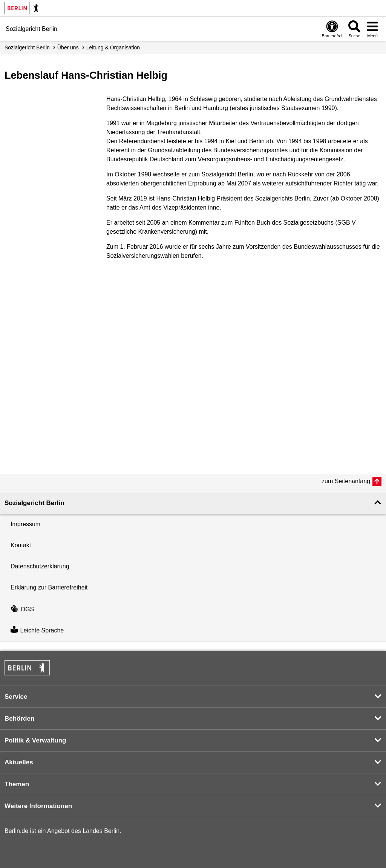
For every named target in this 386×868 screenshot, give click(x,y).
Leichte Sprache (37, 630)
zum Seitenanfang (346, 481)
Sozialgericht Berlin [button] (34, 503)
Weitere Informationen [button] (38, 806)
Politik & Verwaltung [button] (35, 740)
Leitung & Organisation (113, 47)
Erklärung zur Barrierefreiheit (49, 587)
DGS (22, 609)
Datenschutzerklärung (40, 566)
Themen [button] (17, 784)
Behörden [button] (19, 719)
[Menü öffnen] (372, 29)
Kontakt (21, 545)
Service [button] (16, 697)
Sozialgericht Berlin (27, 47)
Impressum (25, 524)
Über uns (68, 47)
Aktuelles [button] (19, 762)
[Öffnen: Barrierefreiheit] (332, 29)
